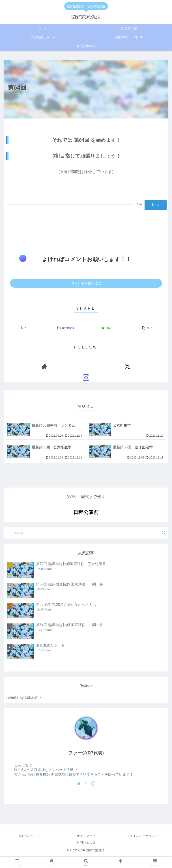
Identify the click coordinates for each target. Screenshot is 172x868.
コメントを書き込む (86, 283)
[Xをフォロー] (128, 366)
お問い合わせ (86, 842)
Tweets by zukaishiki (24, 697)
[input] (86, 533)
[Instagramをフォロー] (86, 378)
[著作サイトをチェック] (44, 366)
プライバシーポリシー (142, 836)
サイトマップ (86, 836)
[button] (149, 328)
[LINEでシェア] (107, 328)
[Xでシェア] (23, 328)
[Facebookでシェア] (65, 328)
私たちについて (30, 836)
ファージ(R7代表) (86, 753)
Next (156, 205)
